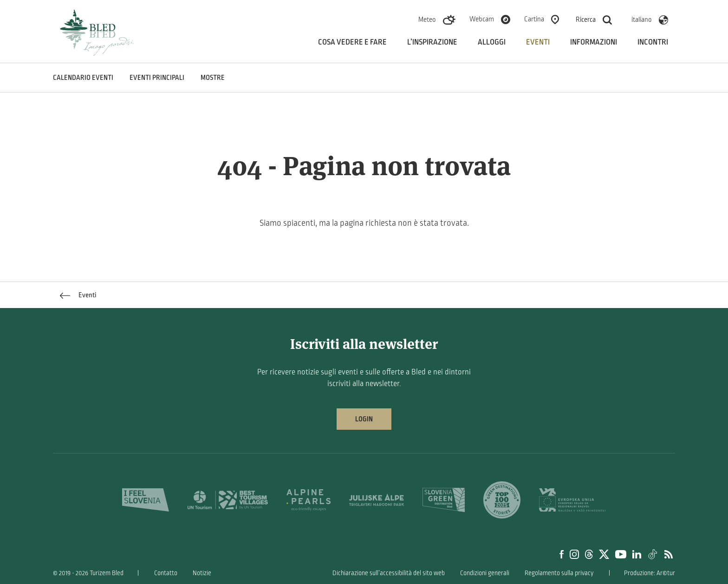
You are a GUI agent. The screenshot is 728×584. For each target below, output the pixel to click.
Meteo (427, 20)
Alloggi (492, 42)
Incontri (653, 42)
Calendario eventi (83, 78)
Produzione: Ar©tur (650, 573)
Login (364, 419)
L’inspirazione (432, 42)
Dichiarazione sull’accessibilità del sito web (389, 573)
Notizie (202, 573)
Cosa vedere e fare (352, 42)
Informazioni (594, 42)
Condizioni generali (485, 573)
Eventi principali (157, 78)
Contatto (166, 573)
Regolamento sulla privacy (559, 573)
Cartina (534, 19)
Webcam (482, 19)
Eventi (538, 42)
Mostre (213, 78)
